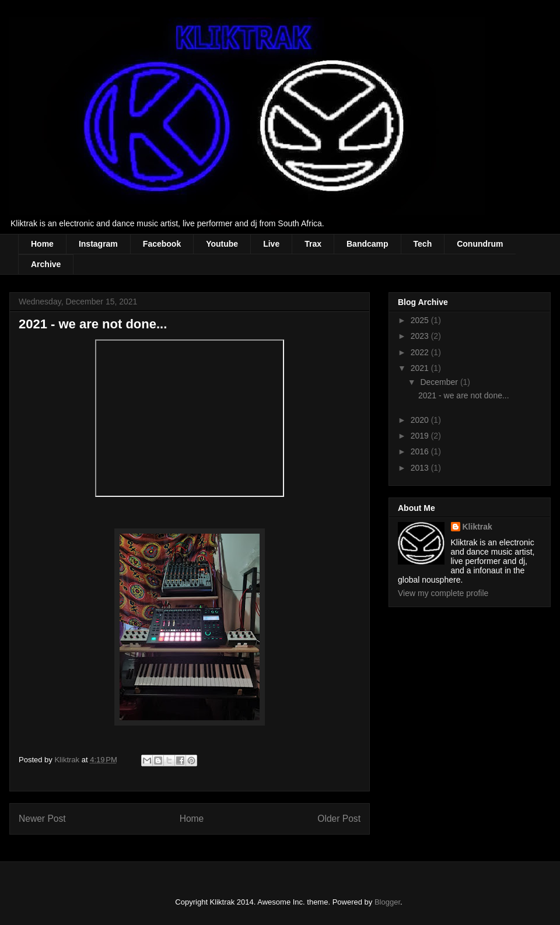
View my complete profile (443, 593)
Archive (46, 264)
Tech (423, 244)
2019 (421, 436)
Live (271, 244)
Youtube (222, 244)
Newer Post (42, 819)
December (440, 382)
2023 (421, 336)
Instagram (98, 244)
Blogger (387, 902)
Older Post (339, 819)
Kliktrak (477, 527)
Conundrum (480, 244)
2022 (421, 352)
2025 (421, 320)
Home (42, 244)
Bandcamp (367, 244)
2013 (421, 468)
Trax (313, 244)
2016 (421, 451)
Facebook (162, 244)
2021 (421, 368)
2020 (421, 420)
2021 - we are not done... (464, 395)
